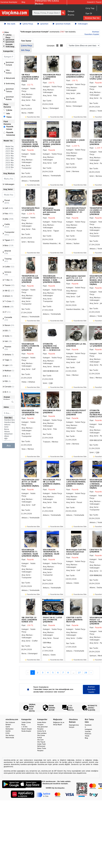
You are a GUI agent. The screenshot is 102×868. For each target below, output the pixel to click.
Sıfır (8, 114)
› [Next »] (91, 673)
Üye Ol (89, 13)
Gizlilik (8, 731)
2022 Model (8, 158)
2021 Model (8, 160)
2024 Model (8, 153)
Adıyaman (8, 434)
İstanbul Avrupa (8, 420)
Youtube (88, 731)
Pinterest (88, 734)
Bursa (8, 429)
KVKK (8, 733)
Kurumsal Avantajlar (9, 2)
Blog (23, 2)
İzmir (8, 427)
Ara (9, 446)
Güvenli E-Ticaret (94, 2)
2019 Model (8, 165)
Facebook (88, 725)
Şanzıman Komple (62, 24)
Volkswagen (81, 24)
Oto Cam (40, 740)
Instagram (88, 729)
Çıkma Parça (26, 24)
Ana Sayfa (10, 24)
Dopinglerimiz (74, 725)
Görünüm (51, 46)
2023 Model (8, 156)
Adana (8, 432)
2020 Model (8, 163)
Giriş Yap (90, 8)
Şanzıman (43, 24)
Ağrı (8, 438)
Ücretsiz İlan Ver (92, 18)
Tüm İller (8, 418)
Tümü (9, 117)
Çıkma (9, 110)
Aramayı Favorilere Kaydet (91, 689)
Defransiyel (41, 746)
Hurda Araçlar (26, 731)
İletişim (72, 727)
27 (79, 673)
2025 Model (8, 151)
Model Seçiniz (8, 146)
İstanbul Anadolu (8, 422)
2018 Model (8, 167)
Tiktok (87, 736)
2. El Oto (24, 727)
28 (86, 673)
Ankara (8, 425)
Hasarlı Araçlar (27, 729)
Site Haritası (10, 735)
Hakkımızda (10, 738)
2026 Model (8, 149)
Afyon (8, 436)
